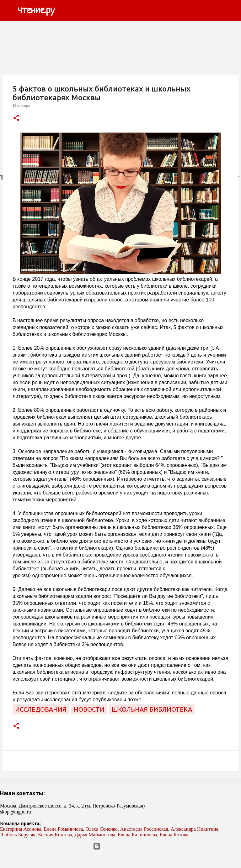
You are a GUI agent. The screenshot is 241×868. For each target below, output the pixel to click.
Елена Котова (174, 835)
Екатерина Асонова (21, 829)
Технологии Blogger (121, 846)
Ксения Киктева (55, 835)
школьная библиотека (152, 709)
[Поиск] (63, 11)
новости (89, 709)
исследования (41, 709)
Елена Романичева (64, 829)
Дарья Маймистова (95, 835)
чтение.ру (36, 11)
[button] (16, 118)
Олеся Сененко (102, 829)
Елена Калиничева (137, 835)
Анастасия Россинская (144, 829)
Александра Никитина (195, 829)
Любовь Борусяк (18, 835)
